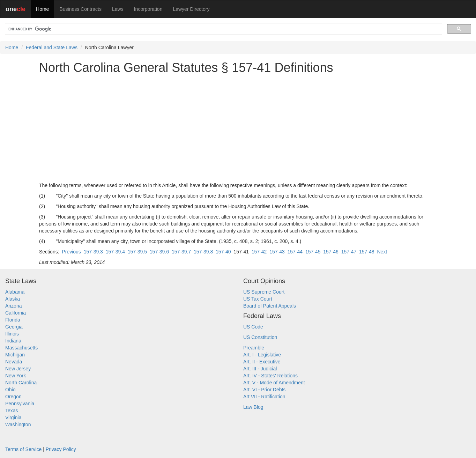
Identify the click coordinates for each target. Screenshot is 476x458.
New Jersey (18, 369)
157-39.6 (159, 252)
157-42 (259, 252)
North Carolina (21, 383)
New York (16, 376)
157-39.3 (93, 252)
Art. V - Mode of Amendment (274, 383)
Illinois (12, 334)
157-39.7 (181, 252)
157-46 (331, 252)
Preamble (254, 348)
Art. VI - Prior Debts (264, 390)
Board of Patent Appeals (270, 306)
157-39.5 (137, 252)
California (16, 313)
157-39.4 (115, 252)
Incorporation (148, 9)
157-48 (367, 252)
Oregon (13, 397)
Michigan (15, 355)
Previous (71, 252)
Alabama (15, 292)
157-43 (277, 252)
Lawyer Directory (191, 9)
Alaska (13, 299)
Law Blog (253, 407)
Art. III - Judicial (260, 369)
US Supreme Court (264, 292)
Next (382, 252)
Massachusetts (21, 348)
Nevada (14, 362)
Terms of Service (23, 449)
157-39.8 (203, 252)
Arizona (13, 306)
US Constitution (260, 337)
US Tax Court (258, 299)
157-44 (295, 252)
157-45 (313, 252)
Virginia (13, 418)
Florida (13, 320)
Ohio (10, 390)
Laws (118, 9)
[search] (223, 29)
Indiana (13, 341)
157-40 (223, 252)
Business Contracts (80, 9)
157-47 (349, 252)
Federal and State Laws (52, 47)
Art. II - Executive (262, 362)
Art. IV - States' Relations (270, 376)
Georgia (14, 327)
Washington (18, 424)
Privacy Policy (61, 449)
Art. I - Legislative (262, 355)
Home (42, 9)
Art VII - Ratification (264, 397)
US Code (253, 327)
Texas (12, 411)
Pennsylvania (20, 404)
